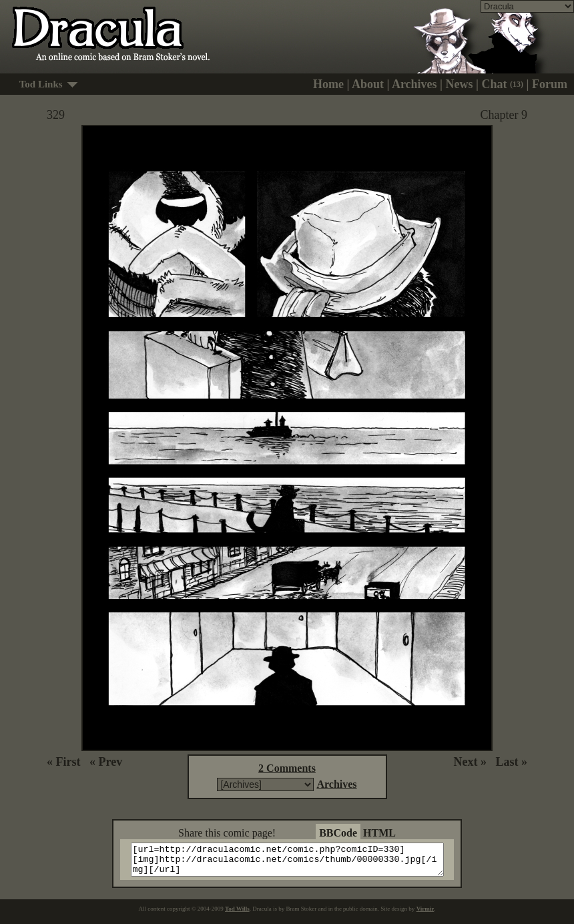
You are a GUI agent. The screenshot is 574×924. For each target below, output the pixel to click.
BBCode (338, 833)
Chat (503, 84)
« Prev (106, 762)
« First (63, 762)
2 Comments (287, 768)
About (368, 84)
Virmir (425, 915)
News (460, 84)
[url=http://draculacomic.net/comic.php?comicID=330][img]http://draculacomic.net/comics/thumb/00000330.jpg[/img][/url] (295, 863)
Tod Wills (237, 915)
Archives (414, 84)
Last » (511, 762)
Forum (550, 84)
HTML (379, 833)
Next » (470, 762)
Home (328, 84)
